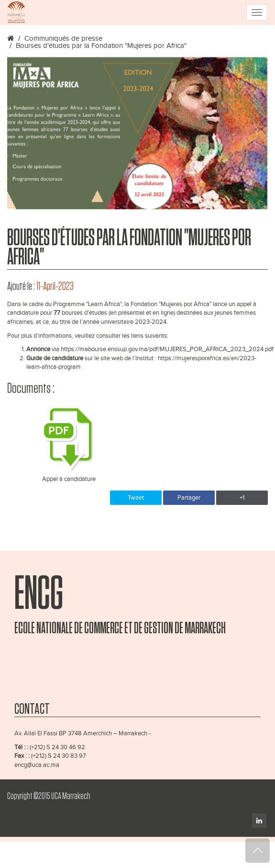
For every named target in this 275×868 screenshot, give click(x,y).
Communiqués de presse (63, 39)
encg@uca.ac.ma (37, 765)
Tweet (136, 498)
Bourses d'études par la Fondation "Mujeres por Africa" (101, 46)
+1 (242, 498)
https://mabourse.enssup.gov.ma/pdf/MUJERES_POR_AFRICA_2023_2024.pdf (167, 349)
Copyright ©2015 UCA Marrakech (49, 796)
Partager (189, 498)
